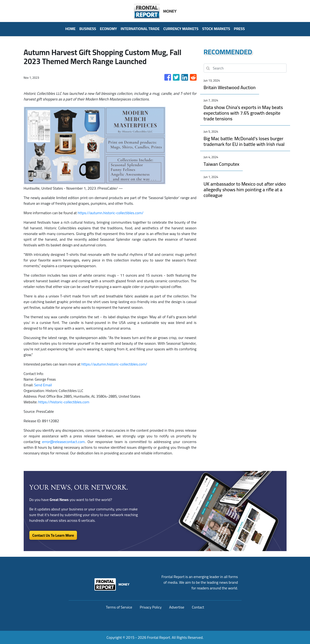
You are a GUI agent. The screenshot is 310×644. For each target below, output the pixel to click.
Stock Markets (216, 29)
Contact (198, 607)
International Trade (140, 29)
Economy (108, 29)
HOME (70, 29)
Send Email (43, 385)
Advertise (177, 607)
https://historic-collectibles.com (64, 402)
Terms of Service (119, 607)
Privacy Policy (151, 607)
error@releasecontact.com (63, 442)
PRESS (239, 29)
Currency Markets (181, 29)
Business (88, 29)
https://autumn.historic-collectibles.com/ (111, 213)
